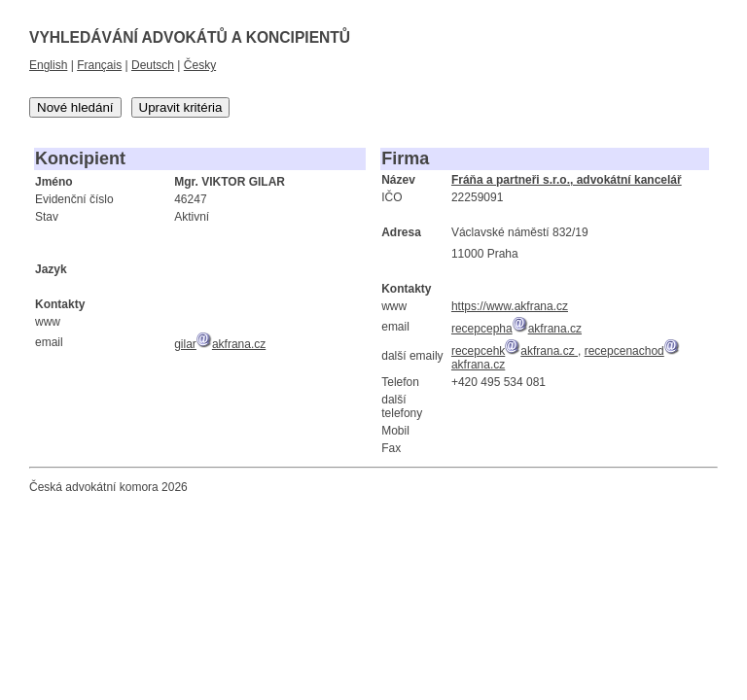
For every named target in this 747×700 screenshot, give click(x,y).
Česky (200, 65)
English (48, 65)
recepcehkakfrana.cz (515, 351)
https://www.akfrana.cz (510, 306)
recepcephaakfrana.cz (516, 329)
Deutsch (153, 65)
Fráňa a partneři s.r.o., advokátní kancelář (567, 180)
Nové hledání (75, 107)
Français (99, 65)
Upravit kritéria (181, 107)
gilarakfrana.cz (220, 344)
